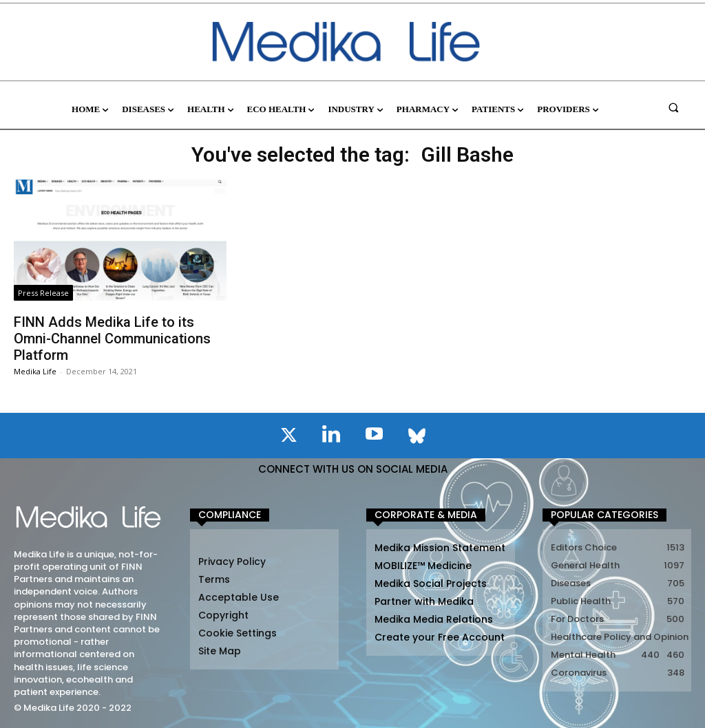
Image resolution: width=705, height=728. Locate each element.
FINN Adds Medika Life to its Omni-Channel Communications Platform (112, 339)
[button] (674, 107)
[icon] (288, 438)
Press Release (43, 293)
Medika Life (35, 371)
